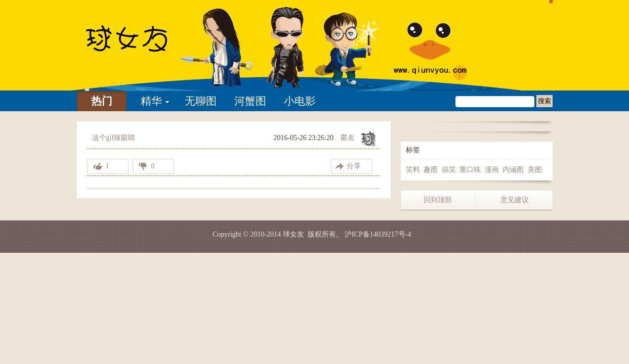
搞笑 (449, 170)
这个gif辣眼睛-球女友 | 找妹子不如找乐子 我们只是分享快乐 (140, 45)
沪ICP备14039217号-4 (378, 234)
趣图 (431, 170)
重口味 (470, 170)
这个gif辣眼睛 (114, 138)
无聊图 (201, 101)
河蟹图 (250, 101)
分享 (354, 166)
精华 (151, 101)
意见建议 (515, 200)
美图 (535, 170)
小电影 (300, 101)
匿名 (348, 138)
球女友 (293, 234)
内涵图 (513, 170)
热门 (102, 101)
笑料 (413, 170)
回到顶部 (438, 200)
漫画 (492, 170)
